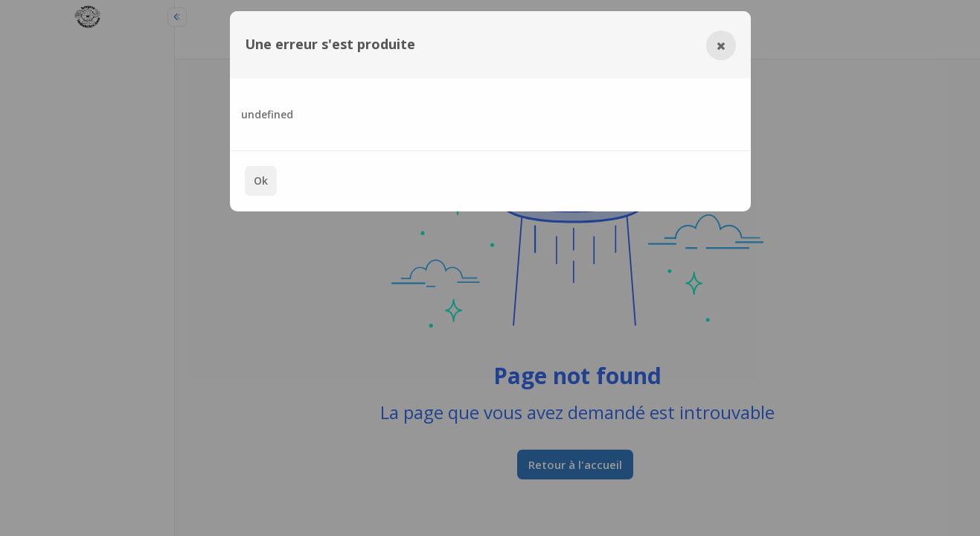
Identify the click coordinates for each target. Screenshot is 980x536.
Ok (261, 181)
